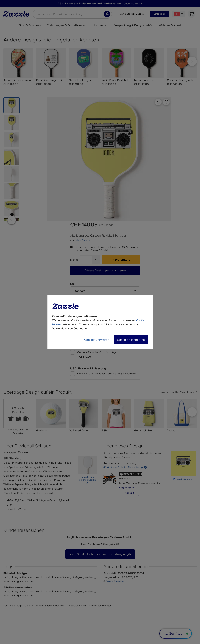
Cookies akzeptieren (131, 340)
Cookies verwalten (97, 340)
